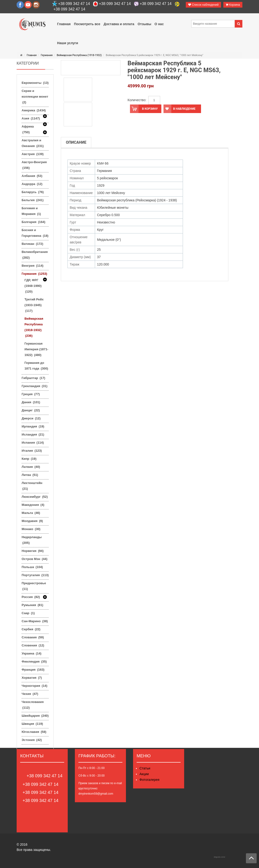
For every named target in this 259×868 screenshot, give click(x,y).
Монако (31, 529)
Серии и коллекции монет (35, 97)
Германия (47, 55)
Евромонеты (35, 83)
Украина (31, 653)
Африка (28, 130)
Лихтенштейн (32, 486)
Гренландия (34, 386)
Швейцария (35, 716)
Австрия (33, 154)
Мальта (31, 513)
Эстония (32, 740)
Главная (32, 55)
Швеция (32, 724)
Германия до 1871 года (36, 366)
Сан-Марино (35, 621)
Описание (76, 142)
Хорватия (32, 678)
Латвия (31, 467)
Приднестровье (34, 586)
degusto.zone (220, 857)
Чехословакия (33, 705)
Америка (34, 111)
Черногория (34, 686)
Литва (30, 475)
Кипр (29, 459)
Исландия (33, 434)
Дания (31, 402)
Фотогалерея (149, 780)
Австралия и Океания (33, 143)
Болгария (34, 222)
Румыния (32, 605)
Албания (32, 176)
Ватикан (32, 244)
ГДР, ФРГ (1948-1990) (33, 286)
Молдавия (32, 521)
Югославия (34, 732)
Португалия (35, 575)
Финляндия (34, 662)
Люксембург (35, 497)
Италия (32, 451)
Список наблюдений (203, 5)
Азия (31, 119)
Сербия (31, 629)
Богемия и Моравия (31, 211)
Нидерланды (32, 540)
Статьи (145, 768)
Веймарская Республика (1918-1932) (79, 55)
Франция (33, 670)
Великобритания (35, 255)
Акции (144, 774)
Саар (28, 613)
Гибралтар (33, 378)
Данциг (31, 410)
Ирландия (33, 426)
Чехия (30, 694)
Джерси (31, 418)
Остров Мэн (34, 559)
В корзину (144, 109)
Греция (31, 394)
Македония (33, 505)
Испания (33, 443)
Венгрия (33, 266)
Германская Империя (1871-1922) (36, 349)
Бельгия (33, 200)
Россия (31, 597)
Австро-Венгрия (34, 165)
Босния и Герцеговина (35, 233)
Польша (32, 567)
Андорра (32, 184)
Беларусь (33, 192)
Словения (33, 645)
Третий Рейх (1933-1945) (34, 305)
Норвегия (33, 551)
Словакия (33, 637)
